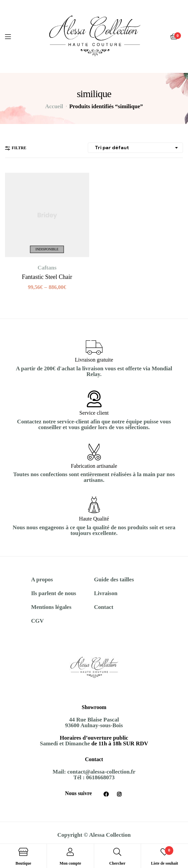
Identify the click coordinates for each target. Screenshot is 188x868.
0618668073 (100, 777)
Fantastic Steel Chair (47, 277)
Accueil (54, 106)
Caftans (47, 268)
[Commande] (135, 148)
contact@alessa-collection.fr (101, 772)
